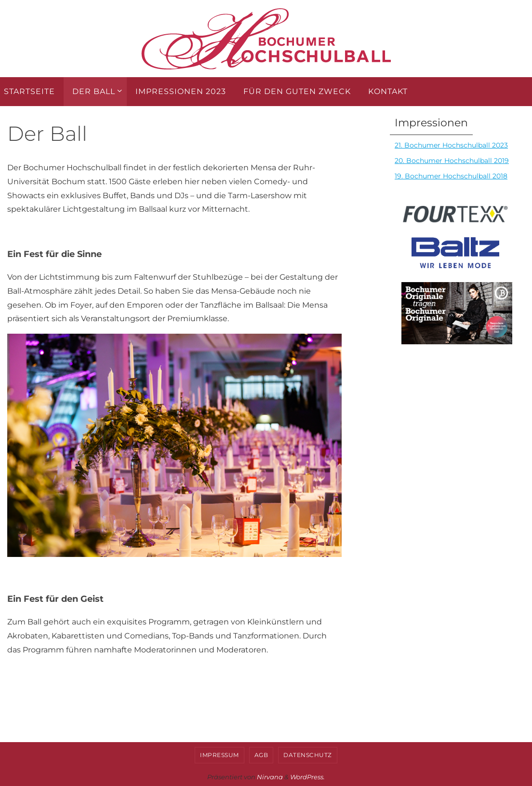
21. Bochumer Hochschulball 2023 (451, 145)
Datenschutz (308, 755)
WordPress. (307, 777)
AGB (261, 755)
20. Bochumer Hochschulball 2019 (452, 161)
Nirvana (270, 777)
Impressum (219, 755)
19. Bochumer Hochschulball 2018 (451, 176)
